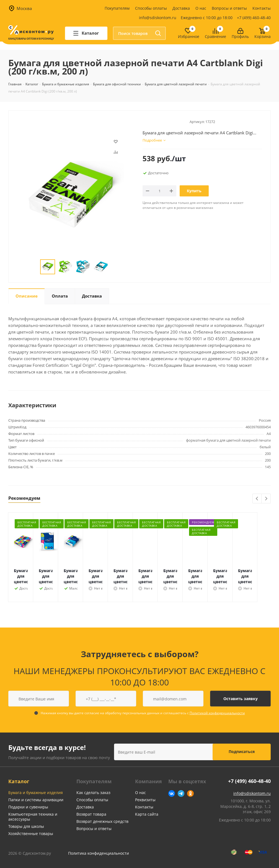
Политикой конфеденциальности (217, 713)
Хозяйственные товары (31, 834)
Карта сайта (147, 814)
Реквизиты (145, 800)
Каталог (19, 781)
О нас (201, 8)
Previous (257, 499)
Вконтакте (172, 793)
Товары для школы (26, 826)
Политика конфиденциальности (99, 853)
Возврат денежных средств (102, 821)
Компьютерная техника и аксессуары (33, 817)
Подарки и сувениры (28, 807)
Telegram (181, 793)
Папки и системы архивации (36, 800)
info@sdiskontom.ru (158, 18)
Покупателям (117, 8)
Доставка (181, 8)
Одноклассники (190, 793)
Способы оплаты (151, 8)
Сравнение (215, 37)
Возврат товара (91, 814)
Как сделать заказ (93, 793)
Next (266, 499)
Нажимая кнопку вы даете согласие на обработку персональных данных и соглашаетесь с (143, 713)
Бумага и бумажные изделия (36, 793)
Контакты (262, 8)
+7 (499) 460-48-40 (254, 18)
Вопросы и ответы (229, 8)
